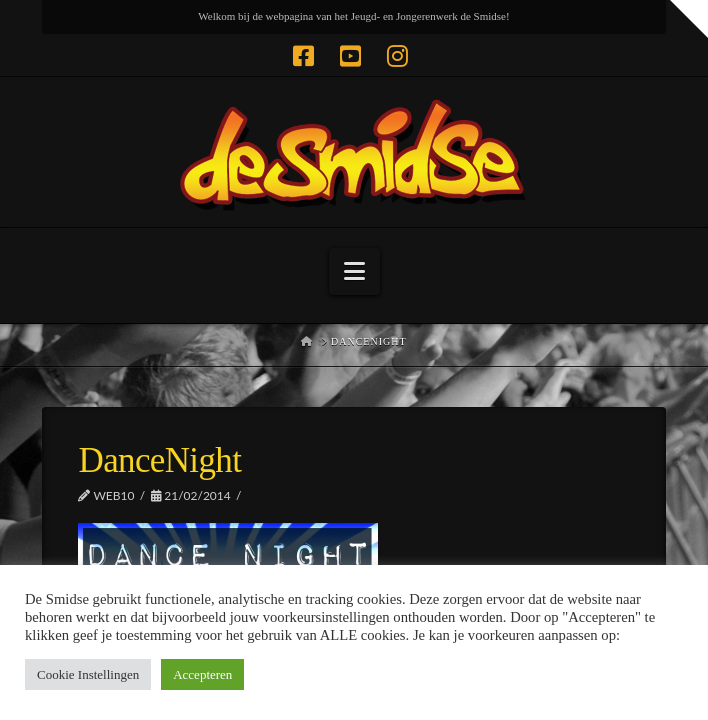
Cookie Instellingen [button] (88, 674)
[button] (354, 271)
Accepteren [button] (202, 674)
